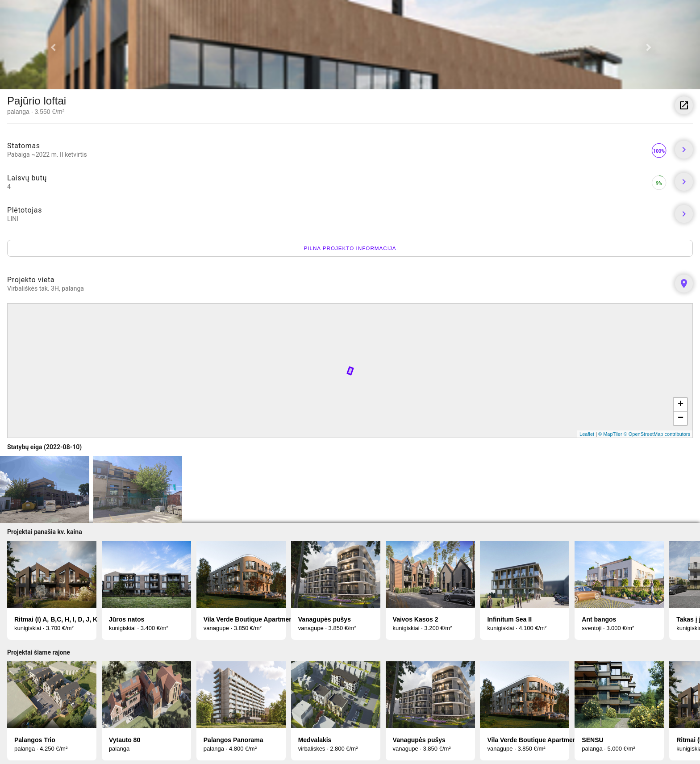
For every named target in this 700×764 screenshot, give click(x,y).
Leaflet (587, 434)
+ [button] (681, 405)
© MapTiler (610, 434)
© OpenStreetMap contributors (657, 434)
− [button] (681, 418)
